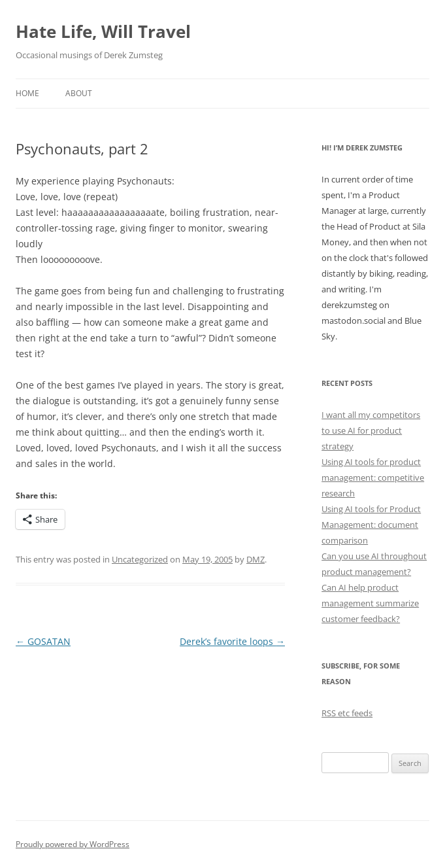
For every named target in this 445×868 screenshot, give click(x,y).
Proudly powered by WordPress (73, 844)
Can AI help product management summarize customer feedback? (370, 603)
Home (27, 93)
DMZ (255, 559)
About (79, 93)
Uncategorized (140, 559)
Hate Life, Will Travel (103, 31)
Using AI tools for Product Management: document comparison (371, 525)
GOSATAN (43, 641)
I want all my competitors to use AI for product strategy (371, 430)
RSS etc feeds (347, 713)
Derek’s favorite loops (232, 641)
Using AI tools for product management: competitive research (373, 477)
